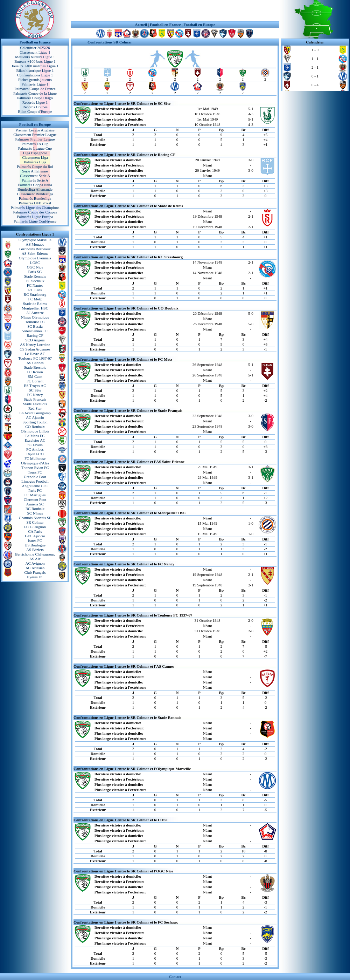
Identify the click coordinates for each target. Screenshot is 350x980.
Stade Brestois (35, 367)
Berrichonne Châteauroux (35, 554)
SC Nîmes (35, 513)
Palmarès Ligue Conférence (35, 221)
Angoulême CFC (35, 486)
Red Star (35, 408)
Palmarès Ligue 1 (35, 84)
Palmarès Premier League (35, 139)
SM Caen (35, 376)
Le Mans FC (35, 436)
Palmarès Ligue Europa (35, 217)
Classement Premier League (35, 135)
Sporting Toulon (35, 422)
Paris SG (35, 272)
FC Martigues (35, 495)
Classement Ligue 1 (35, 52)
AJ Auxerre (35, 313)
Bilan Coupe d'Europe (35, 111)
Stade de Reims (35, 304)
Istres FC (35, 540)
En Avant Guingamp (35, 413)
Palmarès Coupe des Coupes (35, 212)
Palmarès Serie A (35, 180)
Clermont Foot (35, 499)
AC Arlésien (35, 568)
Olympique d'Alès (35, 463)
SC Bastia (35, 326)
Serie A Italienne (35, 171)
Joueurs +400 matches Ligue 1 (35, 66)
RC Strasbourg (35, 294)
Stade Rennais (35, 276)
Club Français (35, 572)
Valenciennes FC (35, 331)
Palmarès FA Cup (35, 144)
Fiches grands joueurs (35, 80)
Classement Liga (35, 157)
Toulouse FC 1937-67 (35, 358)
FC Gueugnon (35, 527)
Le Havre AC (35, 354)
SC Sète (35, 390)
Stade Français (35, 399)
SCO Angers (35, 340)
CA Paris (35, 531)
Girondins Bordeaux (35, 249)
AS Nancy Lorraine (35, 345)
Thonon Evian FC (35, 468)
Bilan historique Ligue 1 (35, 70)
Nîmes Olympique (35, 317)
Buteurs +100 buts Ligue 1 (35, 61)
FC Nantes (35, 285)
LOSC (35, 263)
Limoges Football (35, 481)
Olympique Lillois (35, 431)
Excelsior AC (35, 440)
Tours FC (35, 472)
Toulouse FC (35, 322)
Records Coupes (35, 107)
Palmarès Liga (35, 162)
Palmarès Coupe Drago (35, 98)
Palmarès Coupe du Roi (35, 166)
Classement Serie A (35, 176)
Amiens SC (35, 504)
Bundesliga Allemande (35, 189)
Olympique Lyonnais (35, 258)
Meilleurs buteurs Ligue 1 (35, 57)
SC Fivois (35, 445)
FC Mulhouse (35, 458)
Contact (175, 976)
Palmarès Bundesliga (35, 198)
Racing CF (35, 335)
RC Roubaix (35, 509)
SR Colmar (35, 522)
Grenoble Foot (35, 477)
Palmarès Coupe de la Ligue (35, 93)
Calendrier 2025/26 (35, 48)
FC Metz (35, 299)
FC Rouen (35, 372)
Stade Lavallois (35, 404)
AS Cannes (35, 363)
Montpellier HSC (35, 308)
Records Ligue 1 (35, 102)
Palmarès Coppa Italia (35, 185)
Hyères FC (35, 577)
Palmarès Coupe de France (35, 89)
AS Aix (35, 559)
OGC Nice (35, 267)
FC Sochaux (35, 281)
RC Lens (35, 290)
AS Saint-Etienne (35, 253)
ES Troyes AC (35, 386)
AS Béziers (35, 550)
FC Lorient (35, 381)
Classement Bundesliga (35, 194)
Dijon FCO (35, 454)
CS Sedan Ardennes (35, 349)
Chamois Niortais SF (35, 518)
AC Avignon (35, 563)
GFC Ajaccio (35, 536)
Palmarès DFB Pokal (35, 203)
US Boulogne (35, 545)
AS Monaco (35, 244)
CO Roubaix (35, 427)
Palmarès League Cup (35, 148)
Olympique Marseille (35, 240)
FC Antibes (35, 449)
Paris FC (35, 490)
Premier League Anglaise (35, 130)
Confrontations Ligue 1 (35, 75)
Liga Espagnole (35, 153)
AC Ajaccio (35, 417)
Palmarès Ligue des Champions (35, 207)
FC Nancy (35, 395)
